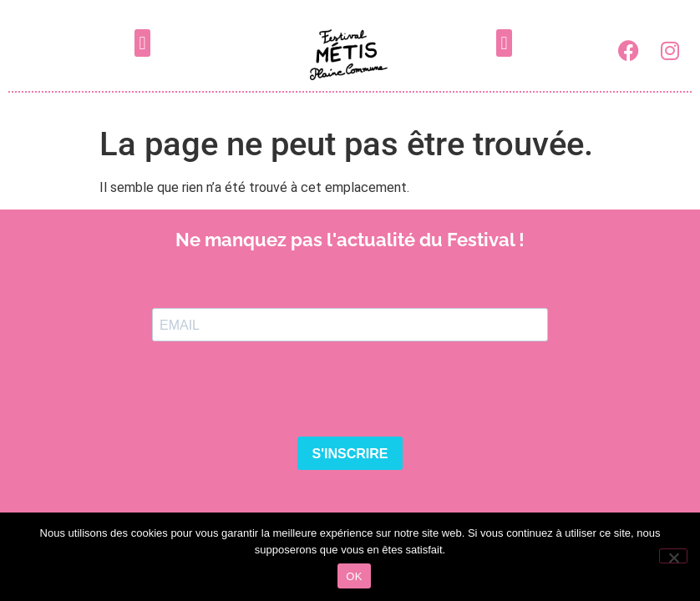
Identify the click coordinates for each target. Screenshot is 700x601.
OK (354, 576)
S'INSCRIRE (350, 454)
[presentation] (279, 391)
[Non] (673, 556)
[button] (142, 43)
